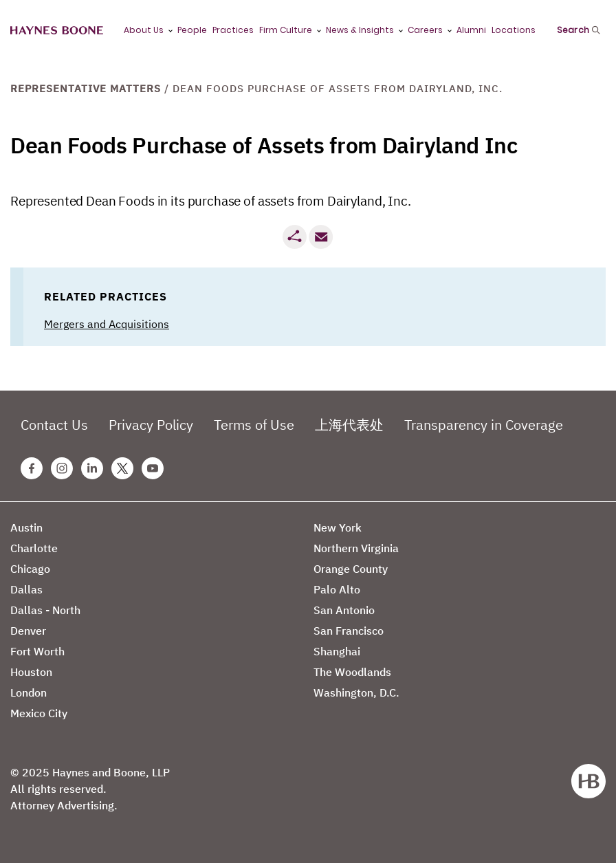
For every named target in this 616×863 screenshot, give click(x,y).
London (29, 692)
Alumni (471, 30)
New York (338, 527)
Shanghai (337, 651)
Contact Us (54, 425)
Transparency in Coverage (484, 425)
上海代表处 (349, 425)
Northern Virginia (356, 548)
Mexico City (39, 713)
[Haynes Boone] (57, 31)
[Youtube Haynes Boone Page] (153, 468)
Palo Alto (337, 589)
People (192, 30)
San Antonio (344, 610)
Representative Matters (86, 88)
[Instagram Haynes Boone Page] (62, 468)
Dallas (26, 589)
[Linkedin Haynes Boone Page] (92, 468)
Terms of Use (254, 425)
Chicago (30, 569)
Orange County (351, 569)
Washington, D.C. (356, 692)
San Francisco (349, 631)
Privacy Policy (151, 425)
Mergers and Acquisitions (107, 324)
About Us (144, 30)
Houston (31, 672)
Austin (26, 527)
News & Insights (360, 30)
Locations (514, 30)
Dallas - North (45, 610)
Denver (28, 631)
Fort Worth (37, 651)
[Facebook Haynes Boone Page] (32, 468)
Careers (425, 30)
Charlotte (34, 548)
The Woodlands (352, 672)
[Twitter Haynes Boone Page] (122, 468)
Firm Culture (286, 30)
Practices (233, 30)
